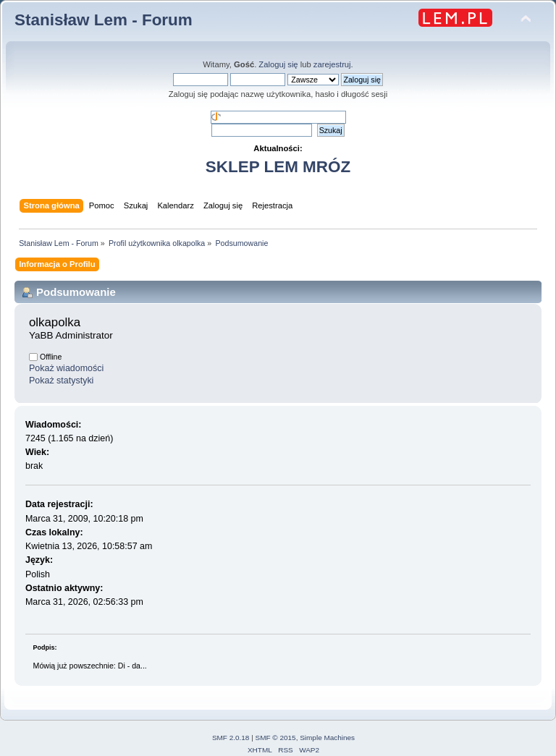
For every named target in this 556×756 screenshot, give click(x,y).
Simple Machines (327, 738)
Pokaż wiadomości (66, 368)
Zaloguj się (278, 64)
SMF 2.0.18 (231, 738)
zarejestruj (332, 64)
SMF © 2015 (276, 738)
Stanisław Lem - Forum (104, 20)
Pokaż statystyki (61, 381)
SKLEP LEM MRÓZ (278, 167)
